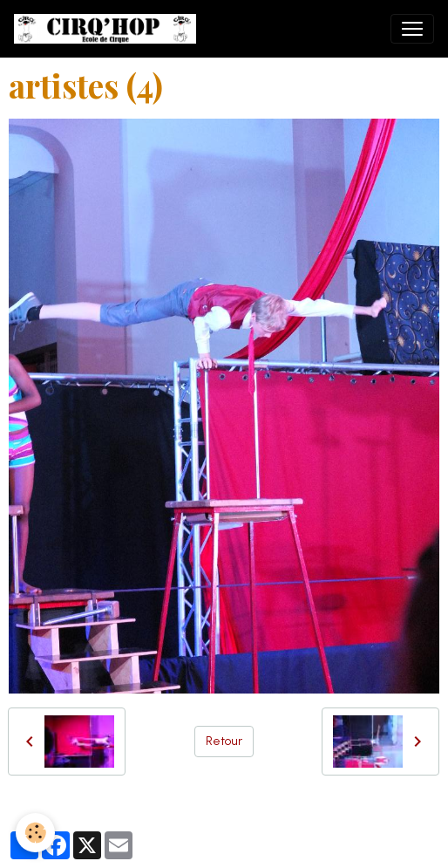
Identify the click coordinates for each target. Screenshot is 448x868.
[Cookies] (35, 833)
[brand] (109, 29)
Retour (224, 741)
